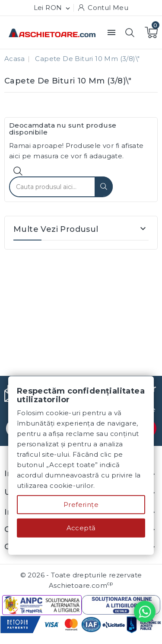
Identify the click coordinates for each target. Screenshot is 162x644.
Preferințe (81, 505)
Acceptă (81, 528)
